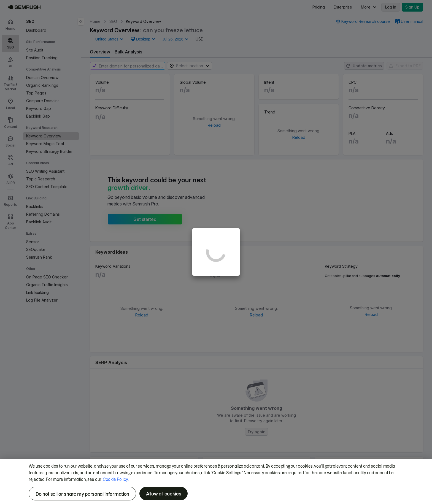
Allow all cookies (164, 494)
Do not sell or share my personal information (82, 494)
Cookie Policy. (116, 479)
